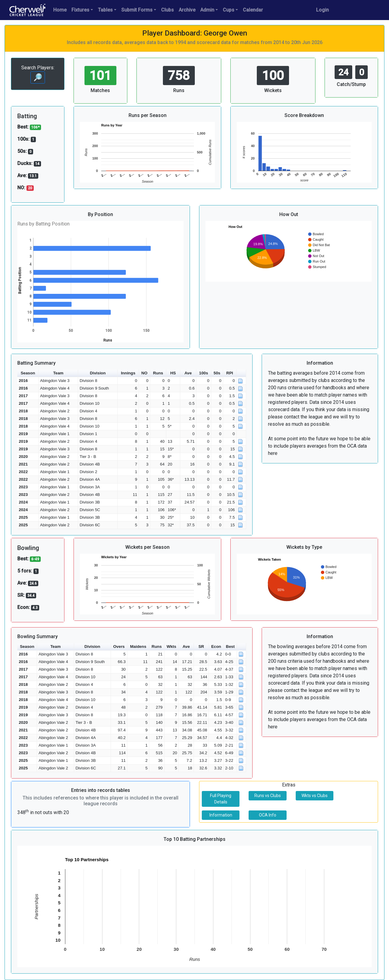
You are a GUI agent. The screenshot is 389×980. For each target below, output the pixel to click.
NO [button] (144, 373)
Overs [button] (119, 646)
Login (322, 10)
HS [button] (173, 373)
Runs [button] (158, 373)
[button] (241, 373)
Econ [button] (216, 646)
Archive (187, 10)
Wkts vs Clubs (315, 796)
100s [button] (204, 373)
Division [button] (98, 373)
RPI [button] (230, 373)
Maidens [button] (138, 646)
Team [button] (58, 373)
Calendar (253, 10)
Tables (105, 10)
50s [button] (217, 373)
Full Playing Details (221, 799)
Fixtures (80, 10)
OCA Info (268, 815)
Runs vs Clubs (268, 796)
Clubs (167, 10)
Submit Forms (137, 10)
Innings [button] (128, 373)
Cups (229, 10)
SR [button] (201, 646)
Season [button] (28, 373)
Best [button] (230, 646)
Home (60, 10)
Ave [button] (188, 373)
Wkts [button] (171, 646)
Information (221, 815)
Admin (207, 10)
